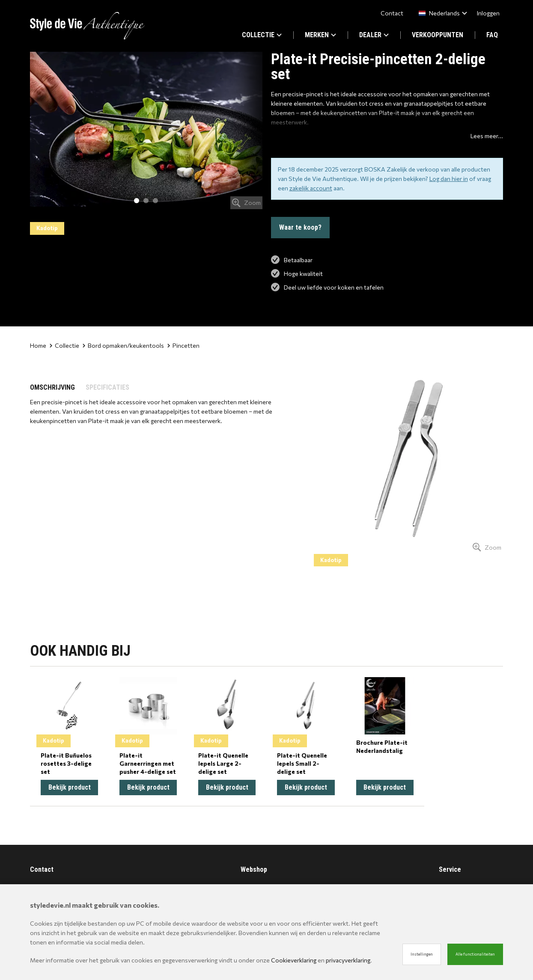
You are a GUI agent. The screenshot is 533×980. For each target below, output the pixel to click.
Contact (392, 13)
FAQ (492, 35)
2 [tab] (146, 201)
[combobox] (441, 13)
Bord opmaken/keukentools (123, 345)
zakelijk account (311, 188)
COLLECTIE (262, 35)
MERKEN (320, 35)
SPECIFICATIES (107, 387)
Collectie (64, 345)
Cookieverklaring (294, 960)
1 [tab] (137, 201)
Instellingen (422, 954)
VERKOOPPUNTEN (438, 35)
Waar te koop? (300, 227)
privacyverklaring (348, 960)
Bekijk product (70, 787)
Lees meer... (487, 136)
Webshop (254, 869)
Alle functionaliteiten (475, 954)
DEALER (374, 35)
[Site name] (87, 26)
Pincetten (183, 345)
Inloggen (488, 13)
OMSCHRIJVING (52, 387)
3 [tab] (155, 201)
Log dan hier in (449, 179)
